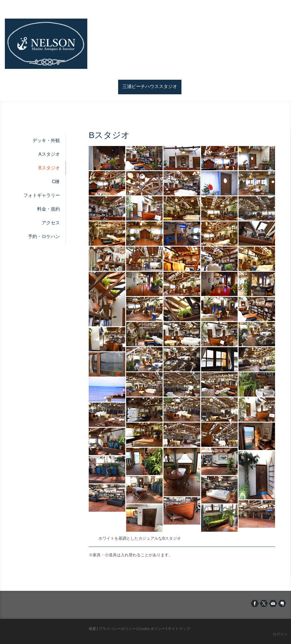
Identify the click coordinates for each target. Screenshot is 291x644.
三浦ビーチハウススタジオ (150, 86)
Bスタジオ (49, 168)
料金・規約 (48, 209)
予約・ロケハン (44, 236)
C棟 (56, 182)
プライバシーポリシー (117, 629)
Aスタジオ (49, 154)
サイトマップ (179, 629)
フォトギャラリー (42, 195)
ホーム (107, 86)
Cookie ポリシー (152, 629)
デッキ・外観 (46, 140)
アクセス (51, 223)
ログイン (280, 634)
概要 (92, 629)
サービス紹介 (199, 86)
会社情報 (231, 86)
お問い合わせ (262, 86)
